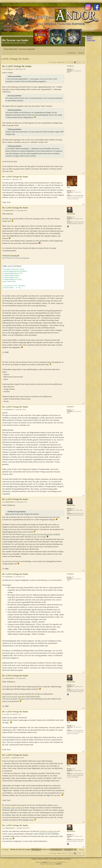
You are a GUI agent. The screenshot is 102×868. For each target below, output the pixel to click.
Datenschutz (67, 859)
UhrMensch (9, 69)
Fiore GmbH (53, 859)
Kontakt (34, 859)
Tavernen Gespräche (27, 49)
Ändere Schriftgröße (82, 48)
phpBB (45, 862)
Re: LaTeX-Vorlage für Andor (17, 66)
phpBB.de (59, 864)
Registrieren (72, 53)
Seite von (62, 62)
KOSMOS (46, 859)
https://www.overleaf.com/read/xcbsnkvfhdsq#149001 (21, 696)
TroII (7, 179)
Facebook (39, 859)
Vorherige (5, 850)
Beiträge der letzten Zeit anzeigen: (26, 849)
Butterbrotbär (10, 210)
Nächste (81, 850)
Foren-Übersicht (11, 49)
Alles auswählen (15, 266)
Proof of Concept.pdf (11, 255)
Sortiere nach (53, 849)
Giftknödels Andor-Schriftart (12, 808)
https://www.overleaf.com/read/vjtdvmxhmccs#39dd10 (41, 534)
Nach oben (83, 173)
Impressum (60, 859)
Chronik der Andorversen (48, 831)
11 (84, 62)
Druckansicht (79, 48)
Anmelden (81, 53)
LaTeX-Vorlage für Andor (15, 59)
